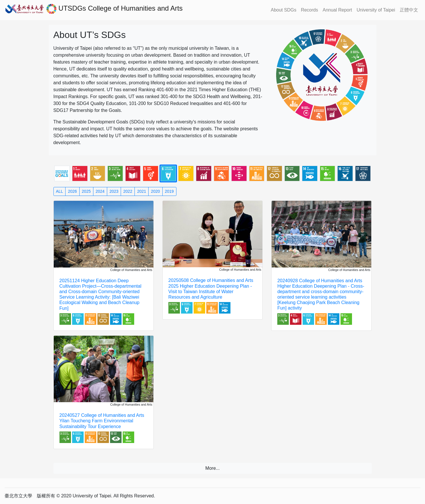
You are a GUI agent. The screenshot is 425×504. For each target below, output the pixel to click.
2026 (72, 191)
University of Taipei (376, 10)
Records (309, 10)
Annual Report (337, 10)
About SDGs (283, 10)
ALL (60, 191)
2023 (114, 191)
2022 (128, 191)
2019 (169, 191)
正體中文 (409, 10)
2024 (100, 191)
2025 (86, 191)
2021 (142, 191)
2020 (155, 191)
